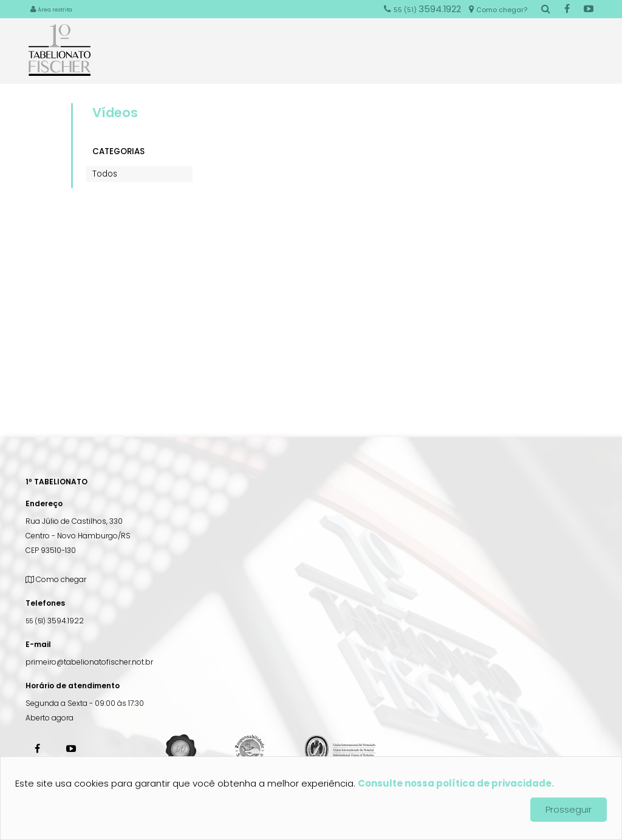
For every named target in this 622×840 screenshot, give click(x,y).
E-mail (38, 644)
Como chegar (56, 579)
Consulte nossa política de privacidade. (456, 783)
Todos (105, 174)
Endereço (44, 503)
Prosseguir (569, 809)
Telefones (45, 603)
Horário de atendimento (73, 686)
